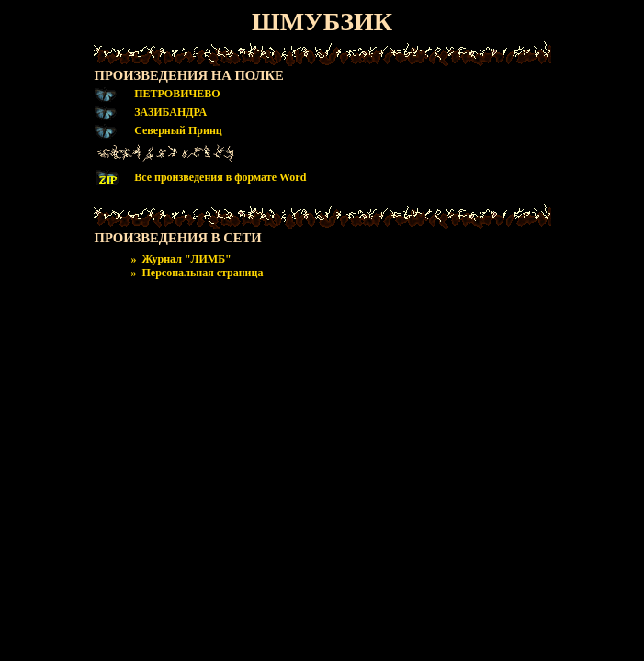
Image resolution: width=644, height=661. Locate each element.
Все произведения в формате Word (220, 177)
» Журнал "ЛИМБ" (181, 259)
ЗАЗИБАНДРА (170, 112)
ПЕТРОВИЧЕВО (177, 94)
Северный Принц (178, 130)
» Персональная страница (198, 273)
